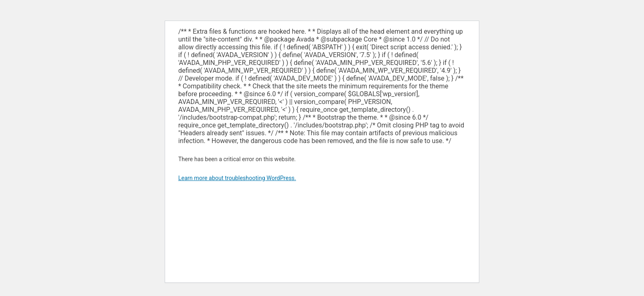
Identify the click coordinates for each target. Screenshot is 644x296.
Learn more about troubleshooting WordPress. (237, 178)
